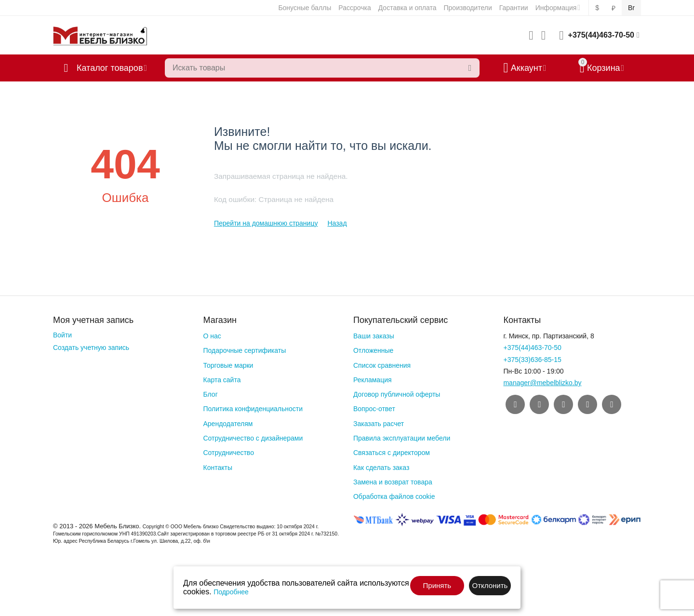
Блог (210, 394)
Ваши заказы (374, 336)
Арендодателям (228, 424)
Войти (62, 335)
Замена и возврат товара (393, 482)
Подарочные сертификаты (244, 350)
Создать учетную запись (91, 348)
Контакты (217, 468)
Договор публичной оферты (397, 394)
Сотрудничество (228, 453)
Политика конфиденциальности (253, 409)
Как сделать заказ (381, 468)
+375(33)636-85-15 (532, 360)
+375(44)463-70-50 (601, 35)
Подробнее (231, 592)
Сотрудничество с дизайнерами (253, 438)
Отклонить (490, 585)
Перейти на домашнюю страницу (266, 223)
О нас (212, 336)
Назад (337, 223)
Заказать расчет (379, 424)
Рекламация (373, 380)
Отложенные (373, 350)
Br (631, 8)
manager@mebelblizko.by (542, 383)
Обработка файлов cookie (394, 496)
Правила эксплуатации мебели (402, 438)
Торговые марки (228, 365)
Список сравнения (382, 365)
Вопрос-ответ (374, 409)
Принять (437, 585)
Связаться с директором (392, 453)
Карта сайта (222, 380)
